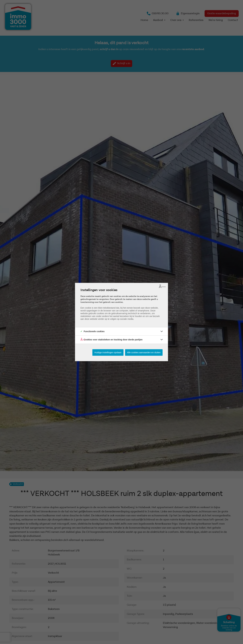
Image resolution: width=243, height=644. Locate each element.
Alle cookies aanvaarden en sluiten (144, 352)
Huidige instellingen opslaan (108, 352)
